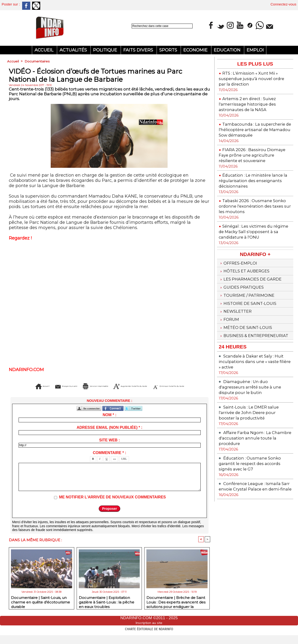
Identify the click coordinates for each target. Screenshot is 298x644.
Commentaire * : (109, 460)
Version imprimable (119, 386)
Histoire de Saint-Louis (250, 324)
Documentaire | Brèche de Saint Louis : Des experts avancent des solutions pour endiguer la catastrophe (176, 609)
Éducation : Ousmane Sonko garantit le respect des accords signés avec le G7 (253, 493)
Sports (169, 50)
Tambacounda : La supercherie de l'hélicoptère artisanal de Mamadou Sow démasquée (250, 132)
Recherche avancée (143, 31)
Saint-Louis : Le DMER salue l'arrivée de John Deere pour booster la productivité (251, 442)
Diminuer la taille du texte (117, 393)
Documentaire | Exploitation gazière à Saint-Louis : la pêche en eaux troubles (107, 609)
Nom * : (109, 422)
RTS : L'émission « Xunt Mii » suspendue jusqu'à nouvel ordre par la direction (255, 79)
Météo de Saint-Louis (248, 350)
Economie (196, 50)
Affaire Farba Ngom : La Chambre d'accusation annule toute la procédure (253, 467)
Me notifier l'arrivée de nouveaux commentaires (112, 504)
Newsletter (236, 333)
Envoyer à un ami (66, 386)
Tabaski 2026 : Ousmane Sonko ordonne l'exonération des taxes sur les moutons (251, 217)
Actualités (74, 50)
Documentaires (38, 61)
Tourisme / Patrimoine (249, 315)
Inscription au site (149, 630)
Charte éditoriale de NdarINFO (149, 636)
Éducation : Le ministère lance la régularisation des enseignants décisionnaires (254, 192)
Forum (230, 342)
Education (228, 50)
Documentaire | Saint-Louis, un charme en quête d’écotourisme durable (40, 609)
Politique (106, 50)
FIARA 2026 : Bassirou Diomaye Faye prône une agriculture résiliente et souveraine (247, 163)
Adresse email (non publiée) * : (109, 435)
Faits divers (139, 50)
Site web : (110, 447)
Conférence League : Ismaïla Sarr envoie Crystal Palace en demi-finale (253, 518)
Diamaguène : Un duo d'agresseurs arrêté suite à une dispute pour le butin (253, 416)
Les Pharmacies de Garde (253, 297)
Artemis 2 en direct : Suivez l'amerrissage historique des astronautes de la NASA (251, 104)
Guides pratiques (243, 306)
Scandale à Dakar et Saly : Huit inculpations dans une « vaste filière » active (255, 391)
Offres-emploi (239, 280)
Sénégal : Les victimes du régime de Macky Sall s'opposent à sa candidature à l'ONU (252, 245)
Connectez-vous (283, 4)
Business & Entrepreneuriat (241, 362)
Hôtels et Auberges (246, 289)
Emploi (255, 50)
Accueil (45, 50)
